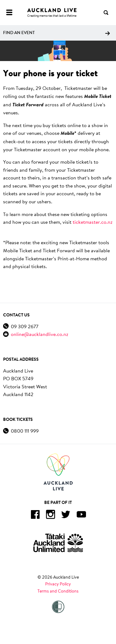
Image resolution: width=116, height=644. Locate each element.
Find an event (56, 33)
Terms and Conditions (58, 591)
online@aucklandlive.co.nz (40, 334)
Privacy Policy (58, 584)
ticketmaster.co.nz (93, 222)
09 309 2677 (25, 326)
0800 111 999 (25, 431)
